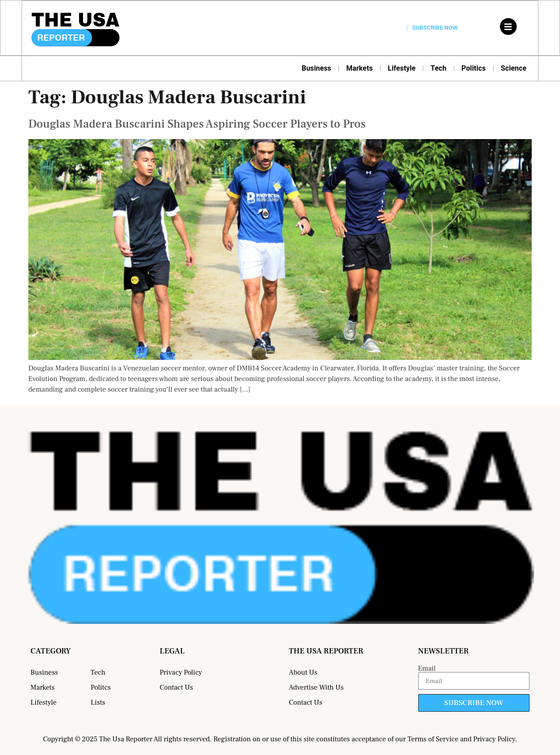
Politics (474, 68)
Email (427, 668)
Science (514, 68)
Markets (359, 68)
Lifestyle (402, 68)
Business (316, 68)
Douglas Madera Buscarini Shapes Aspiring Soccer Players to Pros (197, 124)
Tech (439, 68)
